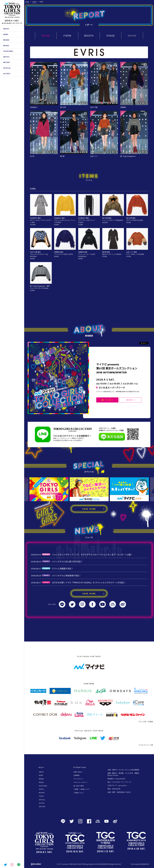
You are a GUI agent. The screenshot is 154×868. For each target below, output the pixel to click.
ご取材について (79, 793)
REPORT (7, 62)
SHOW (34, 2)
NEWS (6, 34)
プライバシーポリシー (81, 782)
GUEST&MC (8, 51)
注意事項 (76, 775)
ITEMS (67, 36)
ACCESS (7, 74)
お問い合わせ (78, 772)
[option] (49, 489)
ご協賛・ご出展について (82, 789)
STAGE (111, 36)
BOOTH (89, 36)
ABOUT (6, 29)
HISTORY (42, 807)
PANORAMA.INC (145, 864)
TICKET (107, 400)
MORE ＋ (131, 400)
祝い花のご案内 (79, 786)
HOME (27, 2)
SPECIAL (7, 68)
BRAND (6, 40)
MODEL (6, 46)
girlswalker (123, 785)
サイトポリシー (79, 779)
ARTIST (6, 57)
